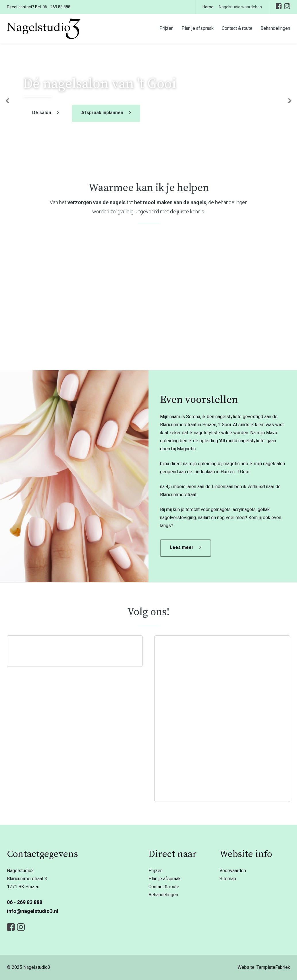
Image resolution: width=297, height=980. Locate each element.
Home (208, 7)
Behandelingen (275, 28)
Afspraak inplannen (102, 113)
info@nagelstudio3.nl (33, 911)
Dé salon (42, 113)
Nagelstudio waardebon (240, 7)
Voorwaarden (233, 871)
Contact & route (237, 28)
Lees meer (182, 547)
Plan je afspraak (198, 28)
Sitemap (228, 879)
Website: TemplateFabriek (264, 967)
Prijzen (166, 28)
